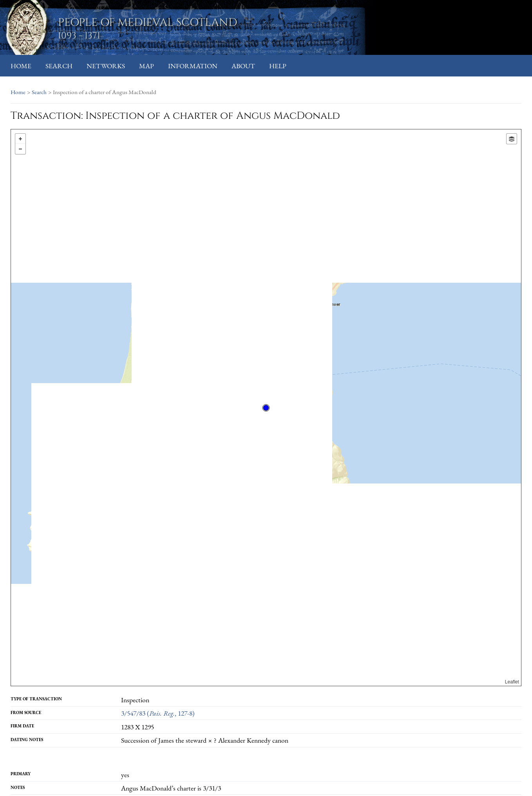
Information (193, 66)
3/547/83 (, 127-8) (158, 713)
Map (147, 66)
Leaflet (512, 682)
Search (59, 66)
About (243, 66)
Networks (106, 66)
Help (278, 66)
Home (21, 66)
